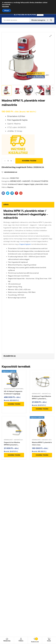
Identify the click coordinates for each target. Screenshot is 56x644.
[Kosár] (49, 639)
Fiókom (21, 641)
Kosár (49, 641)
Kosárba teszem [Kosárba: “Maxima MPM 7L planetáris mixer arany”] (42, 455)
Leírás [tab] (6, 205)
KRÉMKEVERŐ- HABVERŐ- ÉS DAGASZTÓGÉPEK (29, 181)
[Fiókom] (21, 639)
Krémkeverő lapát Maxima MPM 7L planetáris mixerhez (41, 399)
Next (53, 88)
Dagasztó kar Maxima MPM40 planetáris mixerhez (12, 445)
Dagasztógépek (25, 244)
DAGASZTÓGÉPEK (9, 389)
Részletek (5, 7)
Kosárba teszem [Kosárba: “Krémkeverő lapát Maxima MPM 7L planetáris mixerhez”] (42, 409)
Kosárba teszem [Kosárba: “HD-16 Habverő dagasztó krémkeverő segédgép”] (14, 404)
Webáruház (7, 641)
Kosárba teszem (29, 161)
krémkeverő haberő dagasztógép (21, 184)
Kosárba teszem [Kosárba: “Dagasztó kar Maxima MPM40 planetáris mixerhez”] (14, 455)
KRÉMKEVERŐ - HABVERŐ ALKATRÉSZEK (16, 440)
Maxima (10, 187)
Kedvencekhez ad (11, 172)
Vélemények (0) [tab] (9, 356)
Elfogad (7, 11)
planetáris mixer (42, 184)
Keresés (51, 20)
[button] (51, 36)
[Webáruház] (7, 639)
